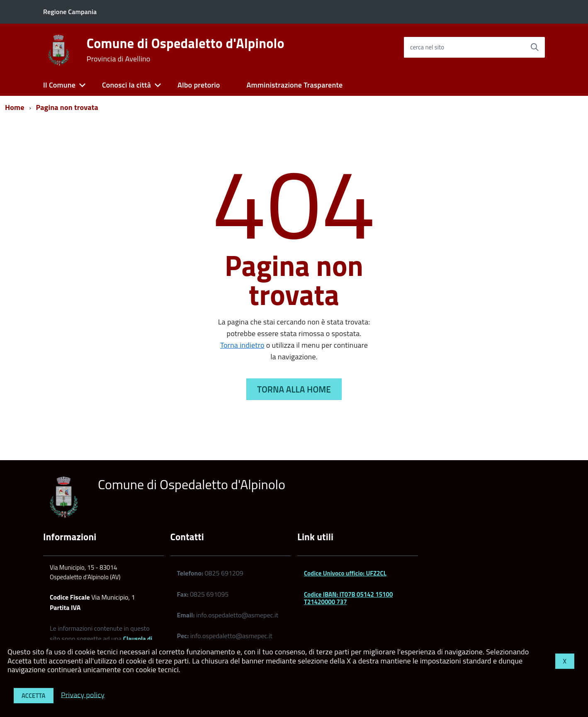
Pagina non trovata (67, 107)
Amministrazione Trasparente (294, 85)
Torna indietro (242, 345)
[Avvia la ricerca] (535, 47)
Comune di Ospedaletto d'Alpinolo (186, 50)
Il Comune (59, 85)
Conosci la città (126, 85)
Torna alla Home (294, 389)
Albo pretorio (199, 85)
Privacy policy (83, 694)
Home (15, 107)
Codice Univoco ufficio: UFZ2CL (345, 573)
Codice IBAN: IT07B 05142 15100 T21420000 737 (348, 598)
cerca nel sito (427, 47)
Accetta (34, 696)
